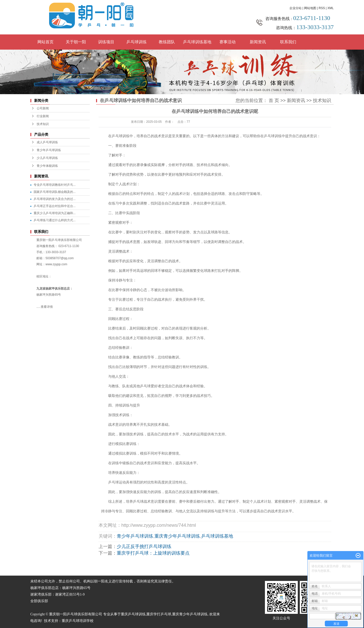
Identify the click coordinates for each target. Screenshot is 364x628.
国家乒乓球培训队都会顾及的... (55, 192)
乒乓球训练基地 (197, 42)
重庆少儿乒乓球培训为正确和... (55, 213)
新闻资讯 (258, 42)
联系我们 (288, 42)
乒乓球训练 (136, 42)
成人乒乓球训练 (47, 142)
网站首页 (45, 42)
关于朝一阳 (76, 42)
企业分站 (295, 8)
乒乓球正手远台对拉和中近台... (55, 206)
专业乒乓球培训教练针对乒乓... (55, 185)
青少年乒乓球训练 (49, 150)
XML (331, 8)
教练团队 (167, 42)
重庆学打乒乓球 (159, 614)
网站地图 (310, 8)
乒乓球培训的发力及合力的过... (55, 199)
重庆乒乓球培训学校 (78, 621)
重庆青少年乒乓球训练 (177, 536)
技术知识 (43, 124)
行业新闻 (43, 116)
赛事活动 (227, 42)
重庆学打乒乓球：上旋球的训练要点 (153, 553)
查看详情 (47, 307)
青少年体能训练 (47, 166)
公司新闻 (43, 108)
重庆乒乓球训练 (133, 614)
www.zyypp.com (56, 264)
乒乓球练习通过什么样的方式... (55, 220)
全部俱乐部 (39, 601)
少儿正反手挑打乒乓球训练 (144, 546)
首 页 (274, 100)
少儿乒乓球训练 (47, 158)
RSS (322, 8)
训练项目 (106, 42)
